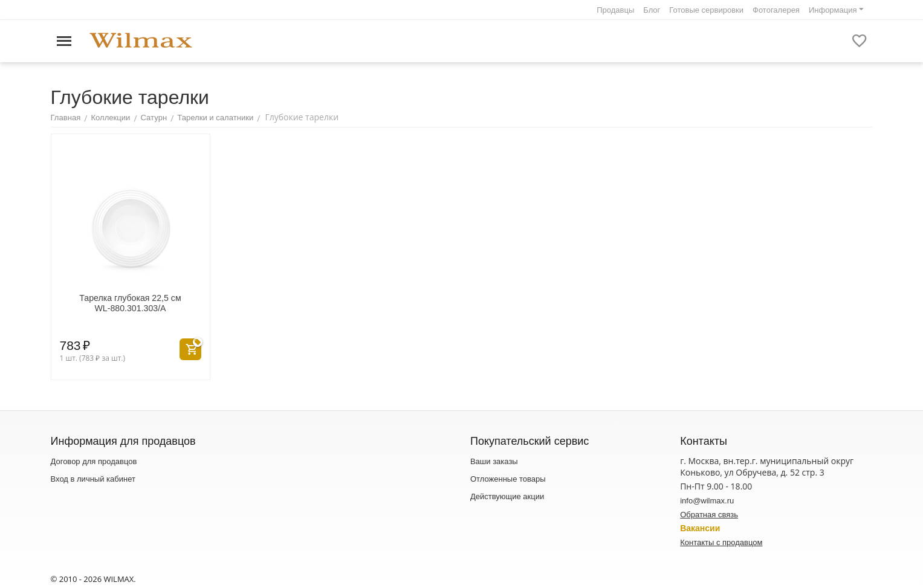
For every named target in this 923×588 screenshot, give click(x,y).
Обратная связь (709, 515)
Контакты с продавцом (721, 542)
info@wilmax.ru (707, 501)
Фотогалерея (776, 10)
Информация (833, 10)
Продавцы (615, 10)
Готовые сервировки (706, 10)
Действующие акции (507, 496)
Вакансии (700, 528)
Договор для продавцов (94, 461)
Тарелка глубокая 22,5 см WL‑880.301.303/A (130, 303)
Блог (652, 10)
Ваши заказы (494, 461)
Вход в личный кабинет (93, 479)
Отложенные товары (508, 479)
